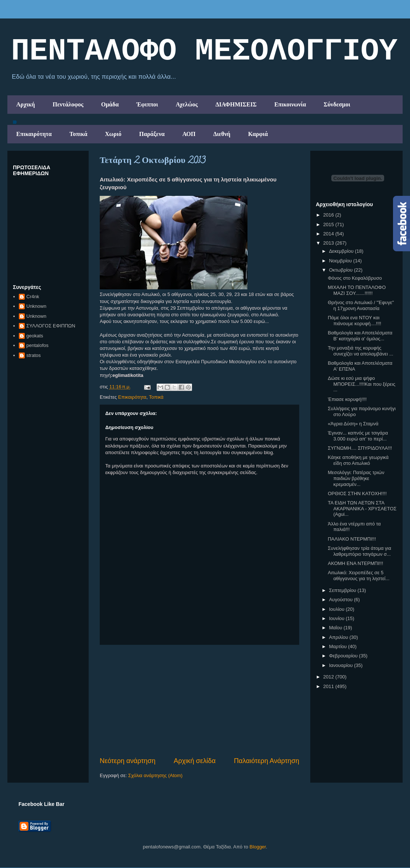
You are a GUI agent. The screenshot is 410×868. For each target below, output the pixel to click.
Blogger (258, 847)
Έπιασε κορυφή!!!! (347, 399)
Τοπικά (78, 134)
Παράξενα (152, 134)
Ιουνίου (337, 618)
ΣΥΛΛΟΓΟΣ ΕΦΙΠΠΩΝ (51, 326)
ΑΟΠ (189, 134)
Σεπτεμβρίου (343, 590)
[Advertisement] (199, 701)
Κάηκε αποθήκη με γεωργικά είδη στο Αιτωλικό (358, 460)
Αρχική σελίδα (194, 761)
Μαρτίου (339, 646)
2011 (329, 686)
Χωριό (113, 134)
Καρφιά (258, 134)
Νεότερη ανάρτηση (128, 761)
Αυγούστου (342, 600)
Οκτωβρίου (341, 270)
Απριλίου (339, 637)
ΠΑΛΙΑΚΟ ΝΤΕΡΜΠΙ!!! (352, 539)
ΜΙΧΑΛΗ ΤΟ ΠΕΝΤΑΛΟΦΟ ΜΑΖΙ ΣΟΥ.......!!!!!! (357, 290)
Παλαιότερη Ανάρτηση (266, 761)
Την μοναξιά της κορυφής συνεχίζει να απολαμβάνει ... (360, 351)
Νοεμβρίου (341, 261)
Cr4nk (33, 297)
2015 (329, 224)
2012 (329, 677)
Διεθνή (222, 134)
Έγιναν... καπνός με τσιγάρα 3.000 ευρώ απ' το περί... (358, 436)
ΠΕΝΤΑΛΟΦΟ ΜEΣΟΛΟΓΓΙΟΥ (204, 51)
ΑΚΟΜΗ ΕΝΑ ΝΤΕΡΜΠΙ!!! (355, 563)
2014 (329, 234)
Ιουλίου (337, 609)
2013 (329, 243)
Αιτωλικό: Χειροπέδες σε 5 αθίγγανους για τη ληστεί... (358, 576)
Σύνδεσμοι (337, 104)
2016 (329, 215)
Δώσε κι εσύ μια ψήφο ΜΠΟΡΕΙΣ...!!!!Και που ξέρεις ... (361, 384)
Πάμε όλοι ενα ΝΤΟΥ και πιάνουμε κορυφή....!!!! (354, 321)
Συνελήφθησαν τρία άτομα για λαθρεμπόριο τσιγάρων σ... (359, 551)
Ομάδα (110, 104)
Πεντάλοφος (68, 104)
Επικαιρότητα (34, 134)
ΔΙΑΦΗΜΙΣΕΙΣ (236, 104)
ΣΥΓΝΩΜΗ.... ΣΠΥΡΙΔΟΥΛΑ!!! (360, 448)
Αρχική (25, 104)
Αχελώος (187, 104)
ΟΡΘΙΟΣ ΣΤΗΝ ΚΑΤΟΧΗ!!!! (357, 493)
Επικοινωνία (290, 104)
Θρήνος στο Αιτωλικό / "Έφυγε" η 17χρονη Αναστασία (361, 305)
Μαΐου (336, 628)
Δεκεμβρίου (342, 251)
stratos (33, 355)
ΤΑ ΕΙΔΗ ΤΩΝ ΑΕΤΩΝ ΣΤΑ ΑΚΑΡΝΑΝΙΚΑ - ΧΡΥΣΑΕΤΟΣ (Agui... (362, 508)
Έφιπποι (147, 104)
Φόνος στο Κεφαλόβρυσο (355, 278)
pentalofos (37, 345)
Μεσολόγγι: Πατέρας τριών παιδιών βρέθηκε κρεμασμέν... (356, 478)
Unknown (36, 306)
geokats (35, 336)
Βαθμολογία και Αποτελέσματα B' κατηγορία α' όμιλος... (360, 336)
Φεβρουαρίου (344, 656)
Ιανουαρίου (342, 665)
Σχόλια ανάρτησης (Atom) (155, 775)
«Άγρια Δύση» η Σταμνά (353, 424)
